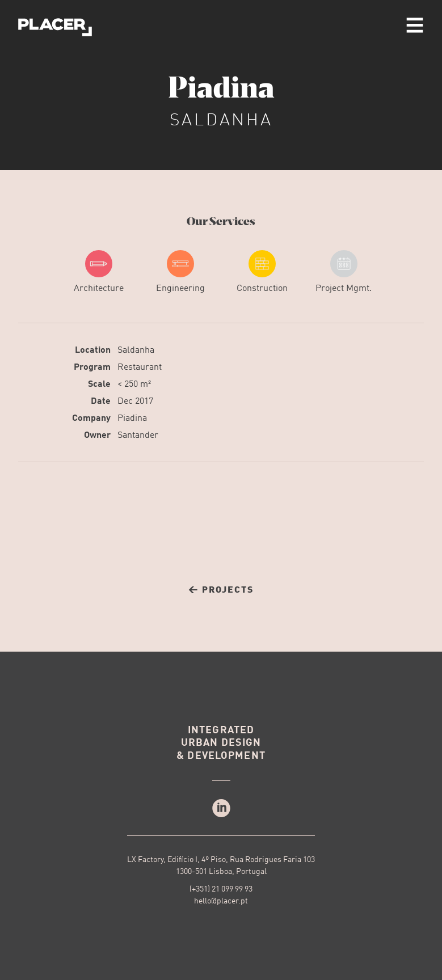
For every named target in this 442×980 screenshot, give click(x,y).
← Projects (221, 590)
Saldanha (136, 350)
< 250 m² (134, 385)
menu (415, 25)
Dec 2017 (135, 402)
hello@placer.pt (221, 901)
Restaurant (140, 367)
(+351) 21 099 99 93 (221, 889)
